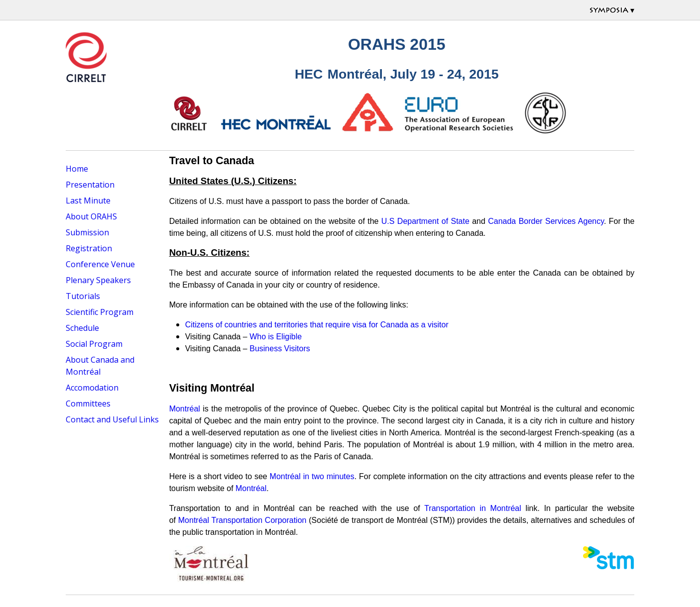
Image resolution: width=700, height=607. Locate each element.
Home (77, 169)
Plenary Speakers (98, 280)
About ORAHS (91, 216)
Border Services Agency (561, 221)
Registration (89, 248)
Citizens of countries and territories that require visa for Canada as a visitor (317, 325)
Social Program (94, 344)
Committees (88, 404)
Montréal (185, 409)
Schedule (82, 328)
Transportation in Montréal (473, 508)
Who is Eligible (276, 337)
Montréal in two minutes (312, 476)
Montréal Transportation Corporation (242, 520)
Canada (502, 221)
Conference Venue (100, 264)
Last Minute (88, 201)
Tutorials (83, 296)
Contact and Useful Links (112, 419)
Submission (87, 232)
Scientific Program (100, 312)
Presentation (90, 185)
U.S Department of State (425, 221)
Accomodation (92, 388)
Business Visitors (280, 349)
